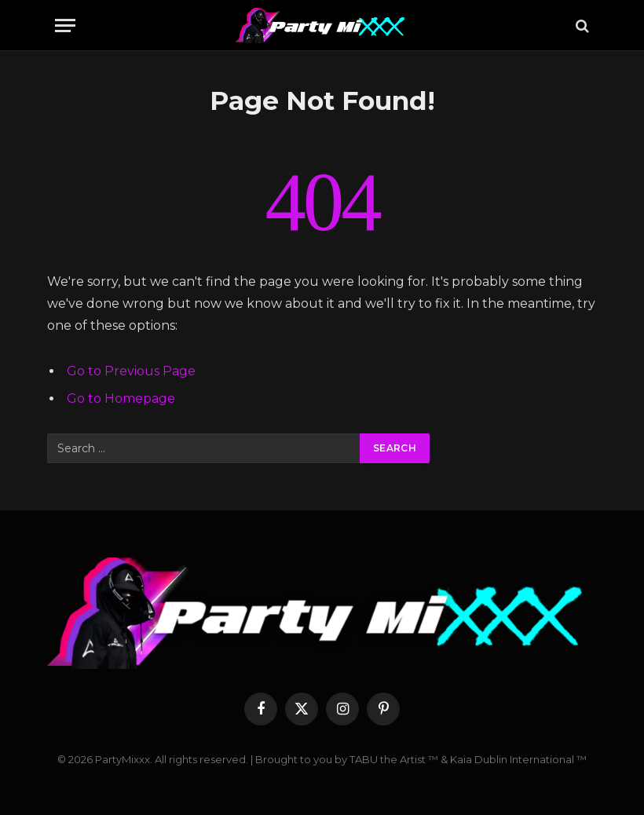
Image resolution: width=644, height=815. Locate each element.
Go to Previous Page (131, 371)
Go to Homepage (121, 398)
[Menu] (65, 26)
